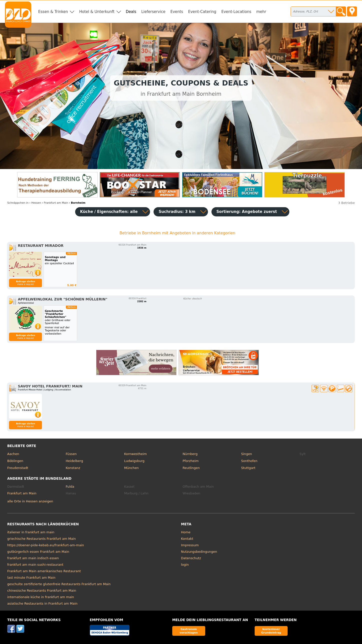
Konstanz (73, 468)
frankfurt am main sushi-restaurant (35, 565)
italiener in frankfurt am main (31, 532)
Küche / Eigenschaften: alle (109, 212)
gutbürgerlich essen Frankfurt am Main (38, 552)
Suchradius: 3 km (177, 212)
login (185, 565)
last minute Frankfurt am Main (31, 578)
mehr (261, 12)
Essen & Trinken (53, 12)
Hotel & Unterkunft (97, 12)
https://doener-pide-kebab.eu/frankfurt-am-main (46, 545)
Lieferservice (153, 12)
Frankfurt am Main (22, 493)
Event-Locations (236, 12)
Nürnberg (190, 454)
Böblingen (15, 461)
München (131, 468)
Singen (247, 454)
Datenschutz (191, 558)
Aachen (13, 454)
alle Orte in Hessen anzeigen (30, 501)
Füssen (71, 454)
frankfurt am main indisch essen (33, 558)
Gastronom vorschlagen (189, 631)
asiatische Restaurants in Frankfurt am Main (42, 603)
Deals (131, 12)
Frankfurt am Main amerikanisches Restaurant (44, 571)
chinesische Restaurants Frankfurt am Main (42, 591)
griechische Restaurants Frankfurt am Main (42, 539)
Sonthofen (249, 461)
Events (177, 12)
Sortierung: (247, 212)
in (18, 203)
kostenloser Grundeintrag (271, 631)
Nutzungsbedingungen (199, 552)
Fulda (70, 487)
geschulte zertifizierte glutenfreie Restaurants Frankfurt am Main (59, 584)
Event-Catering (202, 12)
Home (186, 532)
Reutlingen (191, 468)
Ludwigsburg (134, 461)
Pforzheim (190, 461)
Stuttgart (248, 468)
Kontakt (187, 539)
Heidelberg (74, 461)
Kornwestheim (135, 454)
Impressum (190, 545)
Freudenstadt (18, 468)
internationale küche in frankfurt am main (41, 597)
